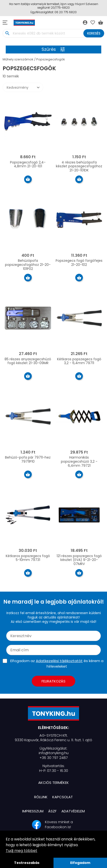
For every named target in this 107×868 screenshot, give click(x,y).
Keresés (94, 33)
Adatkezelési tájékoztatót (59, 661)
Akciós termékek (53, 783)
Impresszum (33, 811)
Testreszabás (27, 863)
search (7, 33)
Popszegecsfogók (51, 59)
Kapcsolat (63, 797)
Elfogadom (80, 863)
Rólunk (41, 797)
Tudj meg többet (21, 851)
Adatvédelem (73, 811)
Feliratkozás (53, 681)
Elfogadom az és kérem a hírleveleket (57, 664)
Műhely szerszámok (18, 59)
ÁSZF (52, 811)
